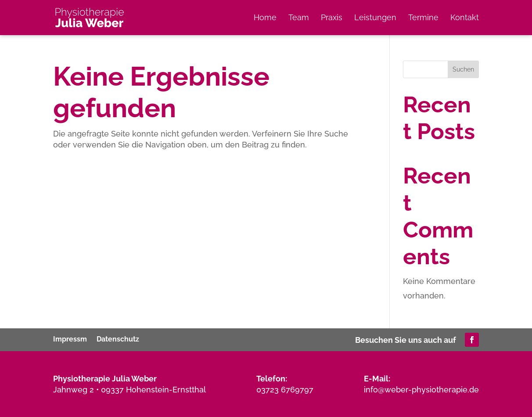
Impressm (70, 339)
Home (265, 18)
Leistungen (375, 18)
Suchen (463, 69)
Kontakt (465, 18)
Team (299, 18)
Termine (423, 18)
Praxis (332, 18)
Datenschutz (118, 339)
